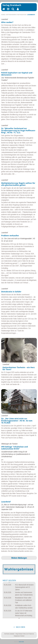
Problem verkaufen (10, 236)
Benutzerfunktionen (18, 10)
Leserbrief (6, 502)
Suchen (13, 10)
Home (3, 15)
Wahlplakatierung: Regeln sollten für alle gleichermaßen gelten (18, 184)
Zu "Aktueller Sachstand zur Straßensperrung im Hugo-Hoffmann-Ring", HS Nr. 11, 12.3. (18, 130)
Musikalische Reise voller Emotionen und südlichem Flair (23, 600)
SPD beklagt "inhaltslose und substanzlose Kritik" (14, 448)
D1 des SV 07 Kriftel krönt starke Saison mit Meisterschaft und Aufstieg (24, 613)
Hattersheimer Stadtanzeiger (16, 15)
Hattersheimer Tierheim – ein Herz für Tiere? (19, 368)
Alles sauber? (7, 22)
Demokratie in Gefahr (11, 292)
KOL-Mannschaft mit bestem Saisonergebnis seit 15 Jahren (24, 587)
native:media (21, 642)
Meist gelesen (9, 581)
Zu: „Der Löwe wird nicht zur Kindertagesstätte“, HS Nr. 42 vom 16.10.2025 (17, 421)
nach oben (20, 627)
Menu (8, 10)
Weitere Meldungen (19, 558)
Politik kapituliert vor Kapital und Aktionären (17, 74)
